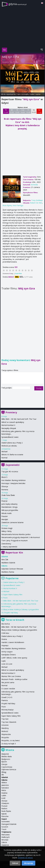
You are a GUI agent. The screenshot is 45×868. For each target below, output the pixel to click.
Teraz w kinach (15, 620)
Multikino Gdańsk (8, 563)
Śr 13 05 (17, 111)
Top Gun (5, 719)
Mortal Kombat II (8, 425)
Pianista (5, 700)
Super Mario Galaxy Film (13, 595)
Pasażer (5, 516)
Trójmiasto (6, 832)
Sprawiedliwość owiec (10, 437)
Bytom (4, 762)
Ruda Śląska (6, 811)
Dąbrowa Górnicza (9, 769)
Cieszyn (4, 764)
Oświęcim (5, 803)
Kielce (4, 790)
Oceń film (18, 273)
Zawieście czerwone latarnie (12, 522)
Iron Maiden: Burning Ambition (13, 480)
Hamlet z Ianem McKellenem (13, 642)
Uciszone (5, 725)
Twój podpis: (7, 388)
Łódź (3, 798)
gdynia (18, 4)
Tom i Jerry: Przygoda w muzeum (15, 540)
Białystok (5, 754)
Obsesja (5, 486)
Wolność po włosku (9, 446)
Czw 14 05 (23, 111)
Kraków (4, 793)
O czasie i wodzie (8, 689)
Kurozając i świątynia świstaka (13, 483)
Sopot (4, 819)
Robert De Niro (36, 203)
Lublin (4, 795)
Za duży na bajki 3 (9, 744)
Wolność (5, 731)
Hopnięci (5, 645)
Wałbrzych (6, 837)
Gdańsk (5, 777)
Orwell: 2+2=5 (7, 697)
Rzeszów (5, 816)
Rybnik (4, 814)
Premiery (11, 412)
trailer (32, 94)
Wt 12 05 (12, 111)
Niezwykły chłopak (9, 428)
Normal (4, 458)
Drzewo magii (7, 528)
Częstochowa (7, 767)
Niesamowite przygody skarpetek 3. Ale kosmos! (21, 537)
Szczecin (5, 827)
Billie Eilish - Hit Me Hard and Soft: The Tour (19, 419)
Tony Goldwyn (14, 62)
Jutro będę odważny (9, 504)
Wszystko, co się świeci (11, 740)
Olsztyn (4, 801)
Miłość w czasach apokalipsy (13, 422)
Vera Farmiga (18, 205)
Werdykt (5, 519)
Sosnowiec (6, 821)
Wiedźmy (5, 728)
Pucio (5, 598)
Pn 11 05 (6, 111)
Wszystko (5, 737)
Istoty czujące (7, 652)
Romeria (5, 490)
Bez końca (6, 624)
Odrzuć (15, 863)
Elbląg (4, 772)
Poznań (4, 806)
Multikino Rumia (8, 572)
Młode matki (6, 513)
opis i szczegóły (23, 94)
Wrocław (5, 840)
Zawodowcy (6, 544)
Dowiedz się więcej (25, 858)
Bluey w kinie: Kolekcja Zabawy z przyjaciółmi (21, 609)
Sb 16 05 (34, 111)
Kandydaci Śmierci (9, 655)
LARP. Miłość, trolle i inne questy (14, 658)
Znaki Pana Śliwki (8, 495)
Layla (3, 661)
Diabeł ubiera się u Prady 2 (12, 443)
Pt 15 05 (28, 111)
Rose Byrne (7, 205)
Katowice (5, 788)
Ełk (3, 775)
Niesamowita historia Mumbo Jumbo (16, 534)
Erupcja (4, 501)
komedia (34, 185)
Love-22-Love (7, 664)
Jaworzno (5, 785)
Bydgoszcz (6, 759)
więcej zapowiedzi (10, 547)
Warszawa (5, 835)
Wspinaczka (6, 734)
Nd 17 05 (39, 111)
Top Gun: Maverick (9, 722)
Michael (4, 452)
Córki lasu (5, 633)
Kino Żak (5, 560)
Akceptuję (28, 863)
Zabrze (4, 842)
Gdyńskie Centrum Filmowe (12, 569)
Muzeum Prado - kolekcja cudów (14, 679)
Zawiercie (5, 845)
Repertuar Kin (14, 553)
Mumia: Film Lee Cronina (11, 676)
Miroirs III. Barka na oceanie (12, 455)
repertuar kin (11, 94)
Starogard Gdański (9, 824)
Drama (4, 639)
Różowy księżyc (8, 710)
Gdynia (4, 780)
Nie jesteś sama (8, 682)
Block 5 (4, 477)
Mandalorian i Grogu (9, 507)
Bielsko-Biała (7, 756)
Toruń (4, 829)
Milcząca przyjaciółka (10, 510)
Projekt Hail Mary (11, 613)
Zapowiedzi (13, 465)
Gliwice (4, 782)
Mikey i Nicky (6, 531)
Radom (4, 808)
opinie (38, 94)
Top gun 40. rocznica (10, 472)
